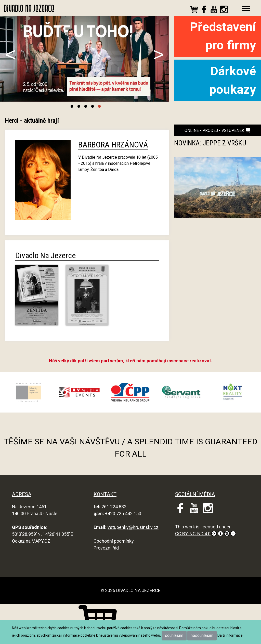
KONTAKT (105, 494)
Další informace (230, 635)
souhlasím (174, 635)
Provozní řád (106, 548)
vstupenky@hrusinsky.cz (133, 527)
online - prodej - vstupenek (217, 130)
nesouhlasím (202, 635)
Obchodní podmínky (114, 541)
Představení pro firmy (223, 36)
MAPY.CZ (41, 541)
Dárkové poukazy (233, 80)
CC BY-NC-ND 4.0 (206, 533)
